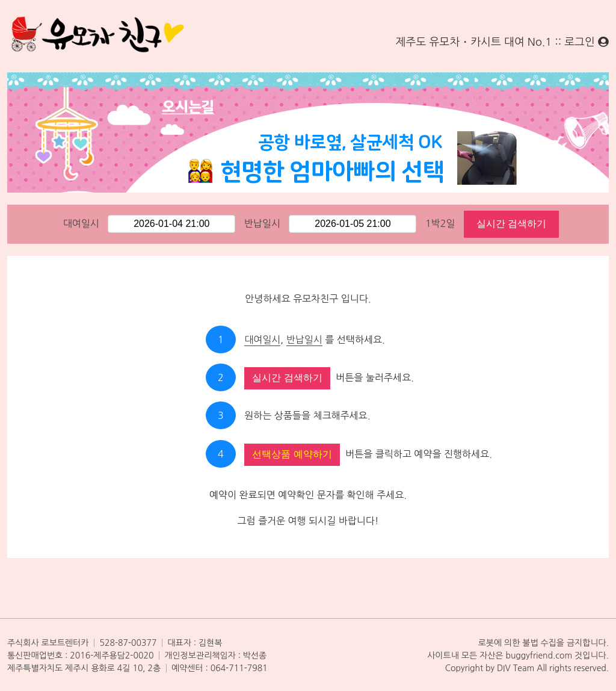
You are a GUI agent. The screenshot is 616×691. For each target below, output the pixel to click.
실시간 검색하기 (511, 224)
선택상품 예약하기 (292, 454)
